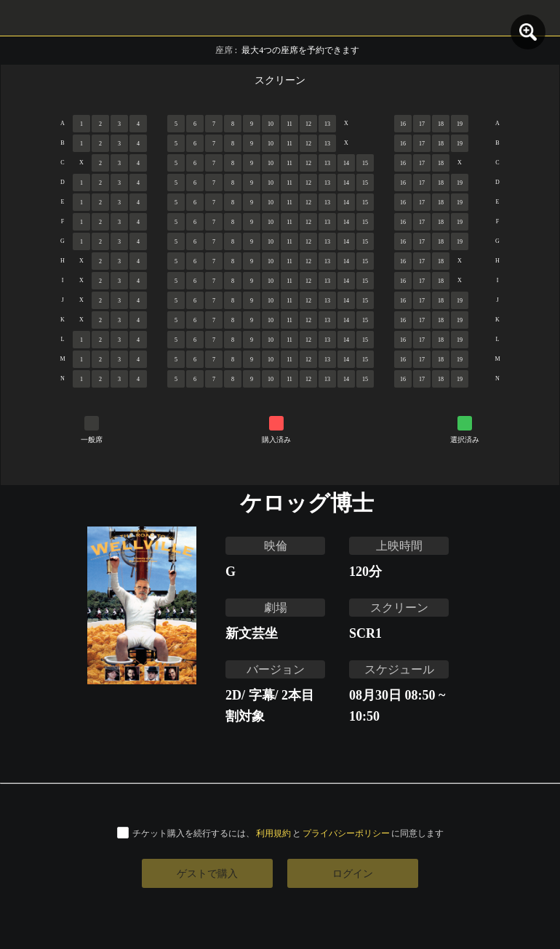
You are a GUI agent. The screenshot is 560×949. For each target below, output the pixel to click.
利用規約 (273, 833)
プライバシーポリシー (346, 833)
